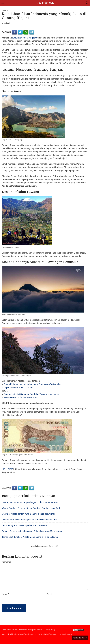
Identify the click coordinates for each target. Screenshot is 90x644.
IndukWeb (40, 634)
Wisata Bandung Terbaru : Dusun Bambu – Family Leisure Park (31, 508)
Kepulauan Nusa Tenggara (25, 38)
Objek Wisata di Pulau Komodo (18, 387)
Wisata (5, 10)
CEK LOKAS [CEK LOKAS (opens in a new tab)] (8, 469)
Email (50, 594)
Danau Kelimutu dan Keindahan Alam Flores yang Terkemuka (32, 384)
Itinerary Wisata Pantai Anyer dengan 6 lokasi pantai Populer (30, 502)
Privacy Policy (50, 630)
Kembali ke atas (80, 638)
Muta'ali (7, 23)
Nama (5, 594)
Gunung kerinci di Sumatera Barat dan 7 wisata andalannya (31, 394)
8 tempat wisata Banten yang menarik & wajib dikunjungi (28, 514)
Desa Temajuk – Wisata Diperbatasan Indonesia (24, 525)
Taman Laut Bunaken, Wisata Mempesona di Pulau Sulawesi (30, 537)
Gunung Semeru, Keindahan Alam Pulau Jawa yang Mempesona (32, 531)
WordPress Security (52, 634)
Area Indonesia (45, 3)
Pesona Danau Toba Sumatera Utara (21, 397)
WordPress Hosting (27, 634)
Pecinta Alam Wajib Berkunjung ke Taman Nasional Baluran (30, 520)
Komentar (6, 562)
